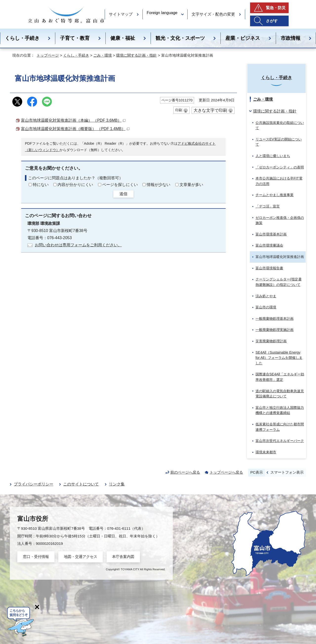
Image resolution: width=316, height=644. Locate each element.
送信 (123, 194)
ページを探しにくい (120, 185)
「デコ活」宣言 (268, 206)
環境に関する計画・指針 (136, 55)
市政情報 (291, 38)
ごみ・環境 (103, 55)
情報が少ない (158, 185)
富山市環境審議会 (269, 245)
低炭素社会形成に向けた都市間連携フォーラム (280, 427)
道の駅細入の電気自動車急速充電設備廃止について (280, 394)
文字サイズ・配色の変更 (213, 14)
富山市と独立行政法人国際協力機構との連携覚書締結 (280, 410)
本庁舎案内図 (123, 557)
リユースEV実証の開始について (279, 142)
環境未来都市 (266, 452)
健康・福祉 (123, 38)
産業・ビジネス (243, 38)
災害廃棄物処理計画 (271, 341)
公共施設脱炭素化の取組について (280, 125)
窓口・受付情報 (36, 557)
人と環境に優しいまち (273, 156)
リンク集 (117, 484)
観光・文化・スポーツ (180, 38)
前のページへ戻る (185, 472)
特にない (41, 185)
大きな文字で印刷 (210, 110)
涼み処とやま (266, 296)
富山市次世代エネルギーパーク (280, 441)
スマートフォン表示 (287, 472)
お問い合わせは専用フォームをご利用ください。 (78, 245)
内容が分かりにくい (75, 185)
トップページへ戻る (226, 472)
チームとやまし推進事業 (275, 195)
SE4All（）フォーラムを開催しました (279, 358)
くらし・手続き (22, 38)
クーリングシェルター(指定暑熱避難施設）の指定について (279, 282)
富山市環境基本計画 (271, 234)
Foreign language (162, 13)
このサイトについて (81, 484)
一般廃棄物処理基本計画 (275, 319)
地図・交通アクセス (81, 557)
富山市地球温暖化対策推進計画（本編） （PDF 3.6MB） (73, 120)
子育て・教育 (75, 38)
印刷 (179, 110)
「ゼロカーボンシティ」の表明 (280, 167)
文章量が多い (191, 185)
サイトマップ (121, 14)
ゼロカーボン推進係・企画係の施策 (280, 220)
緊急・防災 (276, 8)
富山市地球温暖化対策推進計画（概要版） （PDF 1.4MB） (75, 129)
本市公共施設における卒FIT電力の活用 (279, 181)
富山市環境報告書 (269, 268)
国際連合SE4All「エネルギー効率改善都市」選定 (280, 377)
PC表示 (257, 472)
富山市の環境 (266, 307)
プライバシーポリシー (34, 484)
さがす (272, 21)
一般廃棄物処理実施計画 (275, 330)
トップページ (48, 55)
